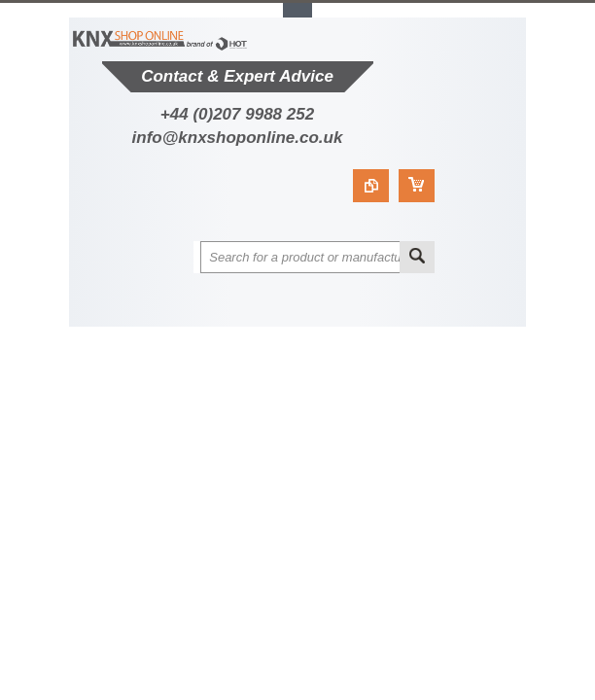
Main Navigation (174, 310)
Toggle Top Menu (297, 10)
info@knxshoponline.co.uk (238, 138)
